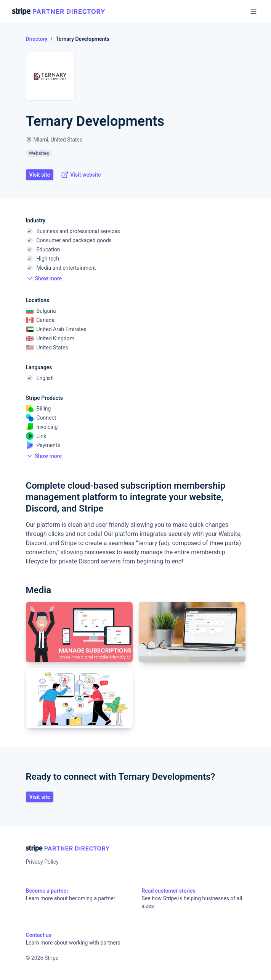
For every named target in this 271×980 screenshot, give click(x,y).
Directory (37, 39)
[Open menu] (253, 11)
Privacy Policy (42, 862)
